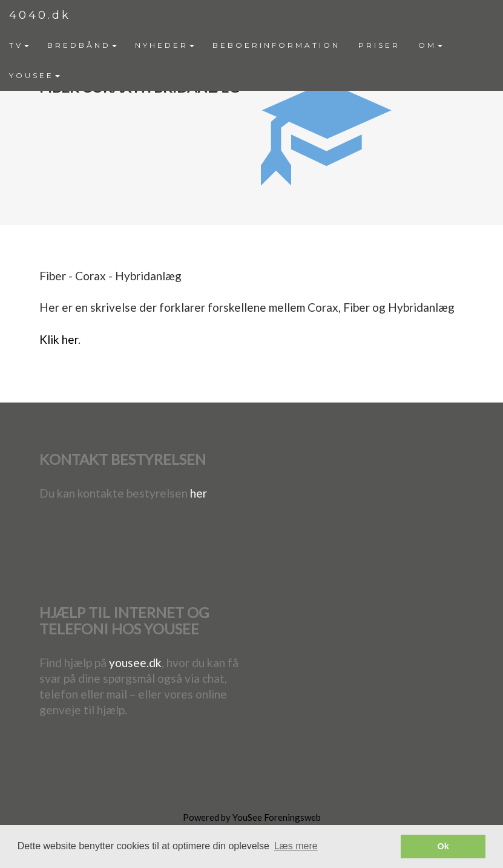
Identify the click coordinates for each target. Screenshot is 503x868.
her (199, 493)
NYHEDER (165, 45)
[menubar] (251, 61)
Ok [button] (443, 846)
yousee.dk (135, 663)
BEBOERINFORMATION (276, 45)
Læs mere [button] (296, 846)
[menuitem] (19, 45)
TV (19, 45)
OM (430, 45)
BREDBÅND (82, 45)
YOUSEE (35, 75)
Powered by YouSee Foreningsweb (252, 817)
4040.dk (40, 15)
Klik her (59, 339)
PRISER (379, 45)
